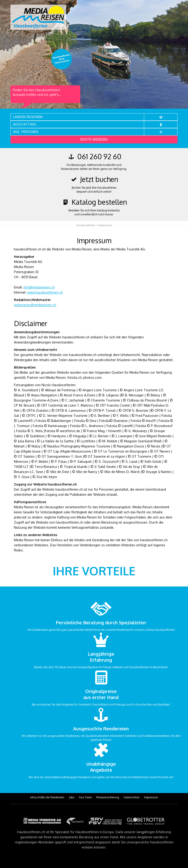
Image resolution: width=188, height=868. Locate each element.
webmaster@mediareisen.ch (35, 305)
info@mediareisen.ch (39, 287)
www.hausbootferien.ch (45, 292)
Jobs (72, 797)
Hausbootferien (86, 225)
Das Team (85, 797)
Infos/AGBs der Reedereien (47, 797)
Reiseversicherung (108, 797)
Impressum (151, 797)
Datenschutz (132, 797)
